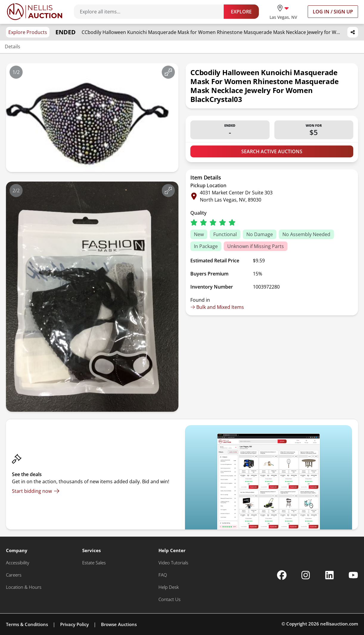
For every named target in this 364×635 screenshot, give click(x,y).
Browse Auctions (119, 624)
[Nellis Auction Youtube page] (353, 575)
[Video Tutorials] (173, 563)
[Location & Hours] (24, 587)
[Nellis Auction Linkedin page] (329, 575)
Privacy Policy (74, 624)
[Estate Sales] (94, 563)
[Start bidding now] (36, 491)
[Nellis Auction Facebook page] (282, 575)
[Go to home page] (35, 12)
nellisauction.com (339, 624)
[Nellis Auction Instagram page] (306, 575)
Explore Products (28, 32)
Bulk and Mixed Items (217, 307)
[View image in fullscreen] (168, 72)
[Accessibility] (18, 563)
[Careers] (14, 575)
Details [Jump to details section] (13, 47)
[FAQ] (163, 575)
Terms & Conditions (27, 624)
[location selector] (283, 11)
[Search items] (152, 12)
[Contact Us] (169, 599)
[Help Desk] (169, 587)
